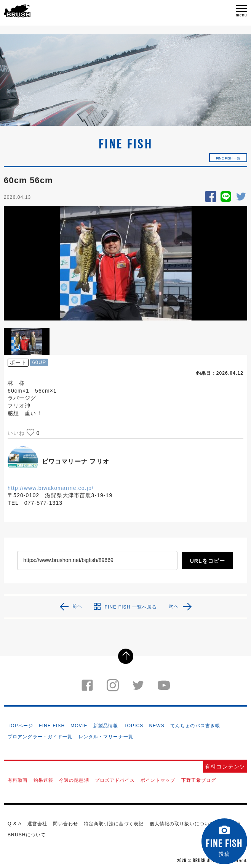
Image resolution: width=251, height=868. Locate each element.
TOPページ (20, 726)
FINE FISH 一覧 (228, 158)
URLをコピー (208, 561)
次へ (174, 606)
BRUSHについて (27, 835)
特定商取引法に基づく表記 (114, 824)
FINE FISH (52, 726)
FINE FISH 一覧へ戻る (125, 606)
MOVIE (79, 726)
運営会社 (37, 824)
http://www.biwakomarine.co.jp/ (51, 488)
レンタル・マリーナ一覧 (106, 737)
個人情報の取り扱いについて (182, 824)
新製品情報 (106, 726)
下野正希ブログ (199, 780)
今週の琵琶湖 (74, 780)
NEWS (157, 726)
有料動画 (18, 780)
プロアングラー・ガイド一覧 (40, 737)
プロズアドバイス (115, 780)
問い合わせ (66, 824)
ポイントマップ (158, 780)
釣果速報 (43, 780)
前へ (77, 606)
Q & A (15, 824)
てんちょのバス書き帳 (195, 726)
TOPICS (133, 726)
